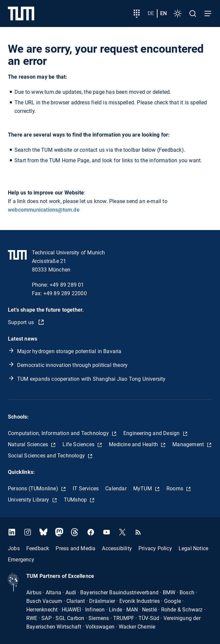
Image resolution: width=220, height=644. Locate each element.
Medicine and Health (134, 444)
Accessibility (117, 548)
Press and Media (75, 548)
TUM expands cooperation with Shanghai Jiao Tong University (91, 379)
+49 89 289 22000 (65, 293)
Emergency (21, 559)
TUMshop (76, 500)
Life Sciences (79, 444)
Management (189, 444)
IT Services (86, 489)
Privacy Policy (155, 548)
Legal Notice (193, 548)
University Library (29, 500)
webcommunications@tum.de (44, 210)
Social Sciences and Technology (47, 456)
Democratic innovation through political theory (72, 365)
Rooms (175, 489)
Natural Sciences (29, 444)
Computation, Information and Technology (59, 433)
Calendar (116, 489)
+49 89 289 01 (67, 285)
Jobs (14, 548)
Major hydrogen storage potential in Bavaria (69, 351)
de (151, 13)
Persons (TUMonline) (34, 489)
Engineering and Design (152, 433)
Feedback (38, 548)
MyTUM (143, 489)
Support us (22, 322)
